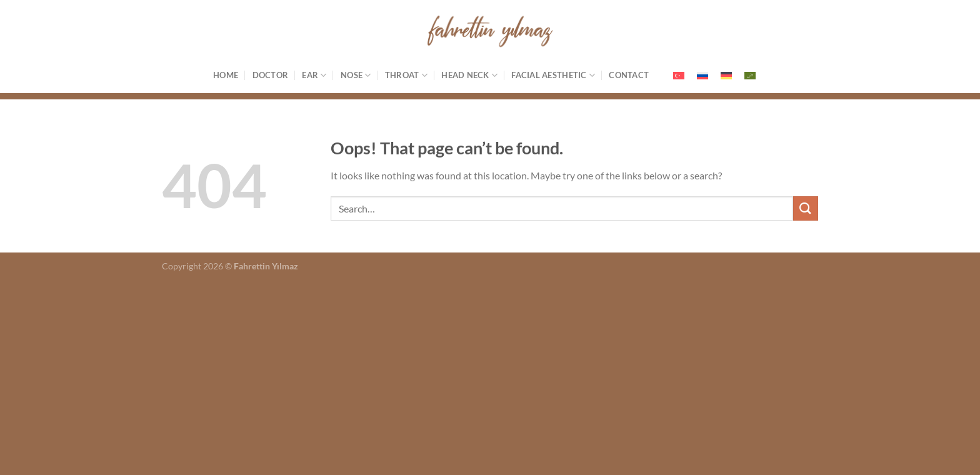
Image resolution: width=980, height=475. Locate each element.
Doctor (271, 75)
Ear (314, 75)
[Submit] (806, 208)
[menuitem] (679, 75)
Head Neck (469, 75)
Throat (406, 75)
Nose (356, 75)
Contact (629, 75)
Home (226, 75)
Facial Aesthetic (553, 75)
